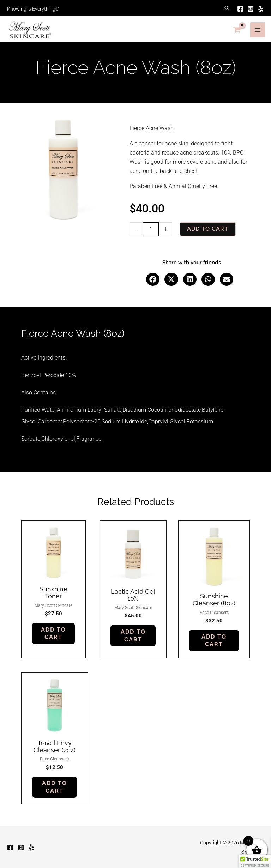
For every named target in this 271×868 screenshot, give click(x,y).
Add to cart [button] (53, 631)
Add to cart (208, 226)
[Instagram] (245, 7)
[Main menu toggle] (255, 27)
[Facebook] (234, 7)
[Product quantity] (151, 226)
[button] (221, 7)
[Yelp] (255, 7)
